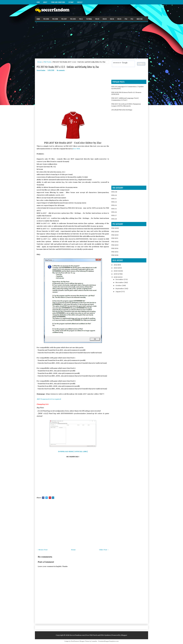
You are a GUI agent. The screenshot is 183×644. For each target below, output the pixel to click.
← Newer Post (42, 550)
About (45, 2)
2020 (116, 271)
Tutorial (89, 19)
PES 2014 (115, 248)
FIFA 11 (114, 199)
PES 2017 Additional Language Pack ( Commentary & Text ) (125, 99)
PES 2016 (115, 255)
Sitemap (71, 2)
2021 (116, 268)
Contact (80, 2)
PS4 (126, 19)
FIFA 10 (114, 195)
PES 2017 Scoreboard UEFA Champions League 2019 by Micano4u (126, 105)
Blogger (124, 635)
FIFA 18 (105, 19)
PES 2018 (55, 19)
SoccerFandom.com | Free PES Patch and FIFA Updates (90, 635)
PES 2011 (115, 238)
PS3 (132, 19)
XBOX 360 (140, 19)
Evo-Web (77, 149)
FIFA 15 (114, 209)
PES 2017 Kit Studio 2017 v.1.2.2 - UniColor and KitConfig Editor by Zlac (68, 67)
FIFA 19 (97, 19)
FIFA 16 (112, 19)
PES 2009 (115, 232)
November (120, 282)
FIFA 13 (114, 202)
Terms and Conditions (58, 2)
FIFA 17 (114, 215)
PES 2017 (64, 19)
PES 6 (81, 19)
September (120, 289)
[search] (122, 63)
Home (38, 2)
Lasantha (94, 641)
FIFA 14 (119, 19)
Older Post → (104, 550)
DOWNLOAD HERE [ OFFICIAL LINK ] (73, 452)
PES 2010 (115, 235)
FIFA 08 (114, 192)
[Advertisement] (91, 40)
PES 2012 (115, 242)
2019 (116, 274)
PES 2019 (46, 19)
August (118, 292)
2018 (116, 277)
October (119, 286)
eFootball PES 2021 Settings (122, 110)
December (120, 279)
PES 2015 (115, 252)
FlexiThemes (75, 641)
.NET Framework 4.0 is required (49, 399)
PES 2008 (115, 228)
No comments (61, 70)
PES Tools (47, 62)
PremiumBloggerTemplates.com (108, 641)
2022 (116, 265)
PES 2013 (73, 19)
